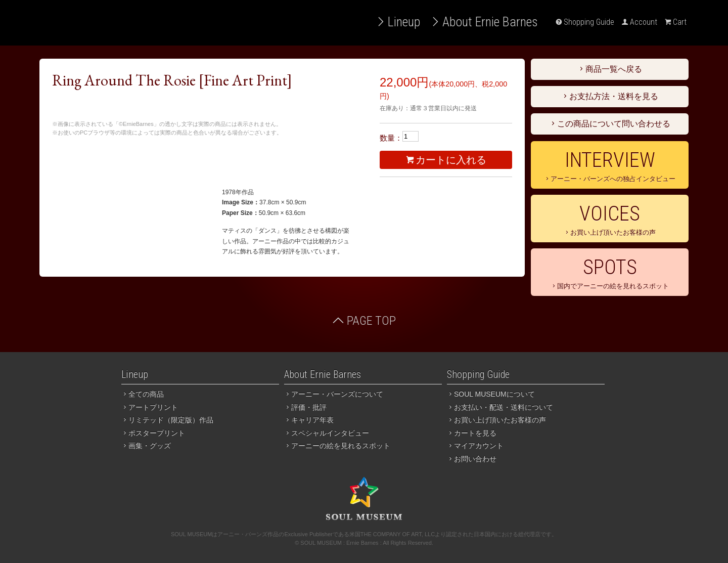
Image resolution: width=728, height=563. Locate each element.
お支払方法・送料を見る (610, 96)
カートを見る (472, 433)
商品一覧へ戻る (610, 69)
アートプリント (150, 407)
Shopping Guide (585, 22)
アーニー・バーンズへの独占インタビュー (610, 165)
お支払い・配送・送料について (500, 407)
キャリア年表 (309, 420)
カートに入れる (446, 160)
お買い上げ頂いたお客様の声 (610, 219)
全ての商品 (143, 394)
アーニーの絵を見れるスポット (337, 446)
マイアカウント (475, 446)
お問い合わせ (472, 459)
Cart (676, 22)
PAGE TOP (364, 321)
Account (640, 22)
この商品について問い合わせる (610, 124)
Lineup (398, 22)
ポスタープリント (153, 433)
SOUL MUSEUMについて (491, 394)
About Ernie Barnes (484, 22)
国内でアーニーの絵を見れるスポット (610, 273)
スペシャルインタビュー (327, 433)
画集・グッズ (146, 446)
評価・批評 (305, 407)
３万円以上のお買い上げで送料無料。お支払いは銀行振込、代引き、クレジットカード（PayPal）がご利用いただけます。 (186, 159)
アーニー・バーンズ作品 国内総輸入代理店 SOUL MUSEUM (118, 23)
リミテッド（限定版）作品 (167, 420)
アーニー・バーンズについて (334, 394)
